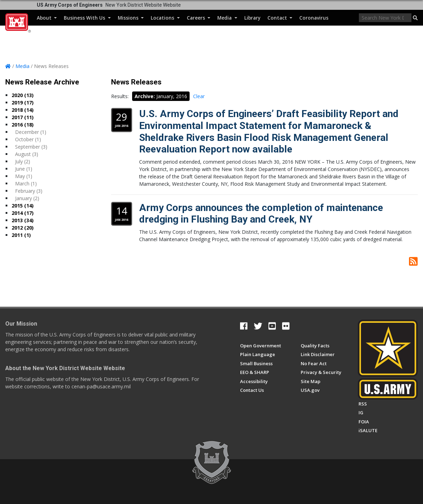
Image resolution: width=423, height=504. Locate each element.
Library (252, 18)
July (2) (23, 161)
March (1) (26, 183)
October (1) (28, 139)
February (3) (29, 191)
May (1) (24, 176)
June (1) (24, 169)
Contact (280, 18)
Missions (131, 18)
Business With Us (87, 18)
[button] (415, 18)
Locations (165, 18)
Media (227, 18)
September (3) (31, 147)
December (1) (31, 132)
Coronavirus (314, 18)
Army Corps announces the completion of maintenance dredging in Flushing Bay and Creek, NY (261, 214)
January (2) (27, 198)
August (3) (27, 154)
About (47, 18)
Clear (199, 96)
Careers (199, 18)
